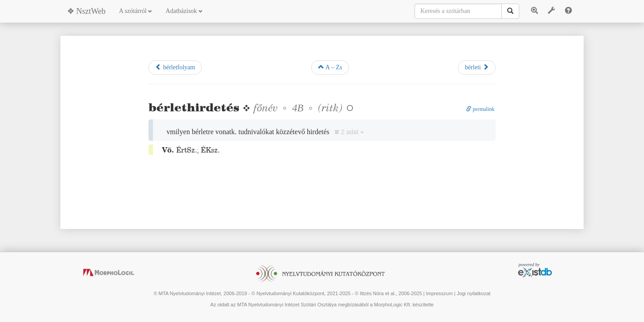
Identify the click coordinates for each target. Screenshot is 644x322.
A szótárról (136, 11)
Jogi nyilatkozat (473, 293)
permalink (480, 109)
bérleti (477, 67)
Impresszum (439, 293)
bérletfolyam (175, 67)
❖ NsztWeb (86, 11)
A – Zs (330, 67)
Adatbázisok (184, 11)
